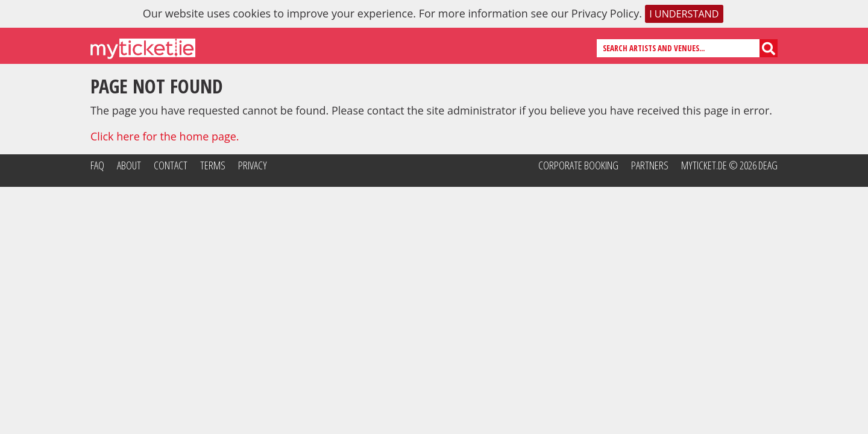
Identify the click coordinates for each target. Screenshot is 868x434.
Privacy (253, 165)
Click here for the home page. (165, 136)
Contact (171, 165)
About (129, 165)
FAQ (97, 165)
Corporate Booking (578, 165)
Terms (213, 165)
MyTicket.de (704, 165)
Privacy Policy (605, 13)
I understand (684, 14)
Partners (650, 165)
